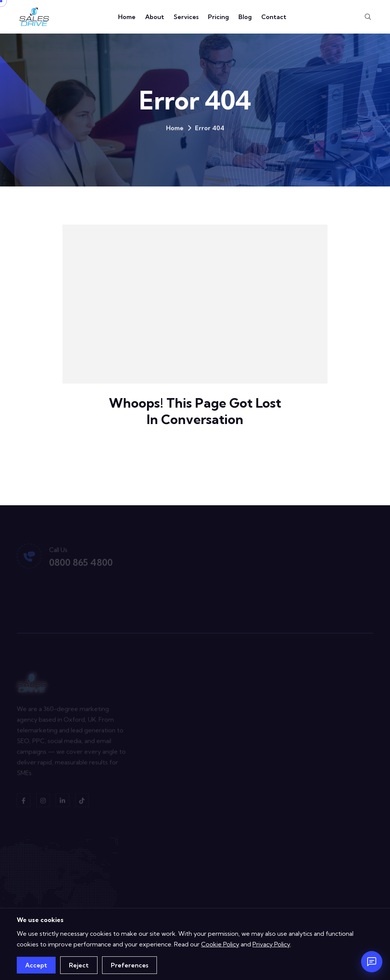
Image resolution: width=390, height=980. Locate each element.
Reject (79, 965)
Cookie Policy (220, 944)
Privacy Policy (271, 944)
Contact (274, 17)
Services (186, 17)
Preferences (129, 965)
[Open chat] (372, 962)
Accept (36, 965)
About (155, 17)
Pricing (218, 17)
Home (127, 17)
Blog (245, 17)
